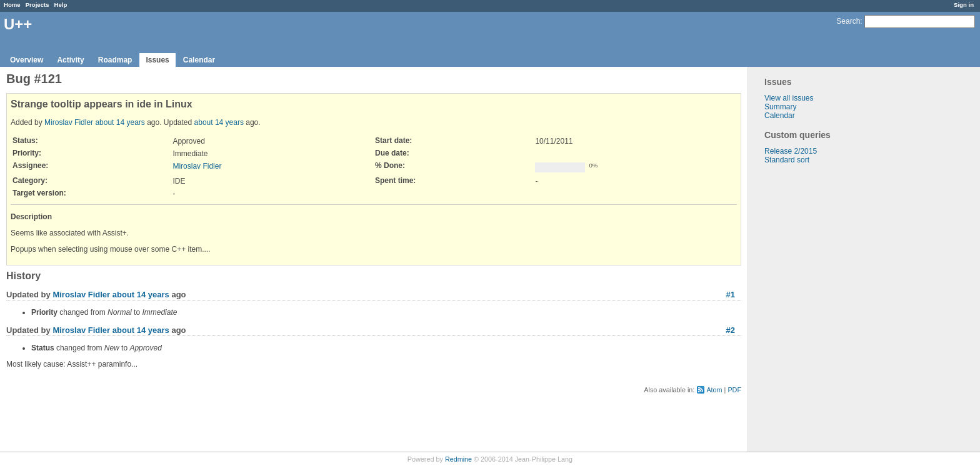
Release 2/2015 (791, 151)
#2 (731, 330)
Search (848, 21)
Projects (37, 5)
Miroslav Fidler (69, 122)
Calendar (199, 60)
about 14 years (120, 122)
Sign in (964, 5)
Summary (780, 107)
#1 (731, 295)
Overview (27, 60)
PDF (734, 390)
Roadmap (115, 60)
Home (12, 5)
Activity (70, 60)
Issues (157, 60)
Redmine (458, 459)
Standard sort (787, 160)
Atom (714, 390)
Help (61, 5)
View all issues (789, 98)
